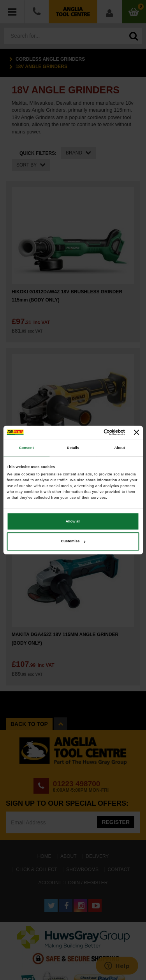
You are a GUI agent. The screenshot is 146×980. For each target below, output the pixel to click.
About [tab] (120, 448)
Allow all (73, 521)
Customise (73, 542)
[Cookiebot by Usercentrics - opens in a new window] (93, 432)
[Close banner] (137, 432)
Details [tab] (73, 448)
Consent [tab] (26, 448)
